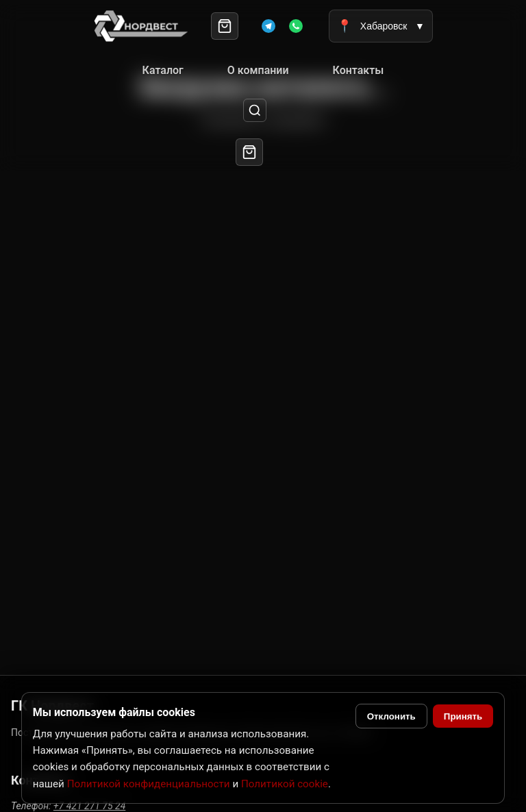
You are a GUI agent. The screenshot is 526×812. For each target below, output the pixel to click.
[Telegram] (268, 26)
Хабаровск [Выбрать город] (380, 26)
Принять (463, 716)
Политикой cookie (285, 784)
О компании (258, 70)
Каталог (163, 70)
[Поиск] (255, 111)
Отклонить (391, 716)
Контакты (359, 70)
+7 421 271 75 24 (89, 806)
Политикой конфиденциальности (149, 784)
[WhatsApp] (296, 26)
